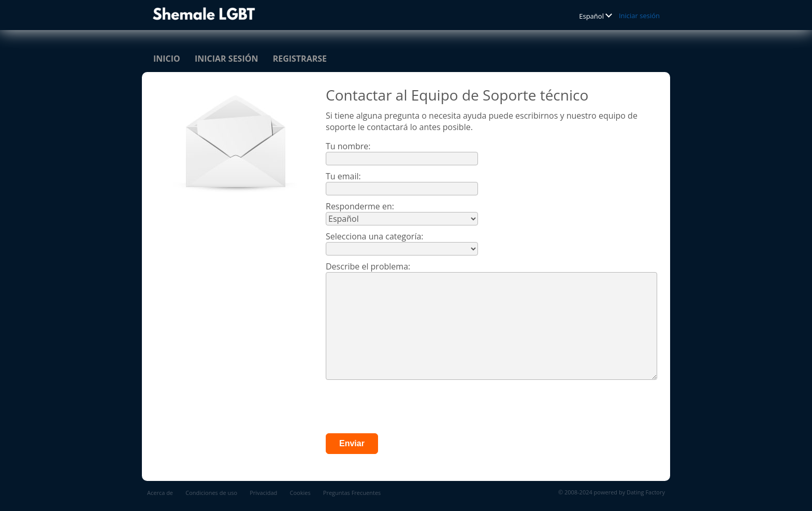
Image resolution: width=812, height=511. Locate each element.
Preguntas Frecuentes (352, 493)
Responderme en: (360, 206)
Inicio (167, 59)
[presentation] (404, 408)
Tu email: (343, 176)
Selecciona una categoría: (375, 236)
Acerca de (160, 493)
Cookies (300, 493)
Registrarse (300, 59)
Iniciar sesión (639, 16)
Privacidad (263, 493)
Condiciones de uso (211, 493)
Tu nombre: (348, 146)
